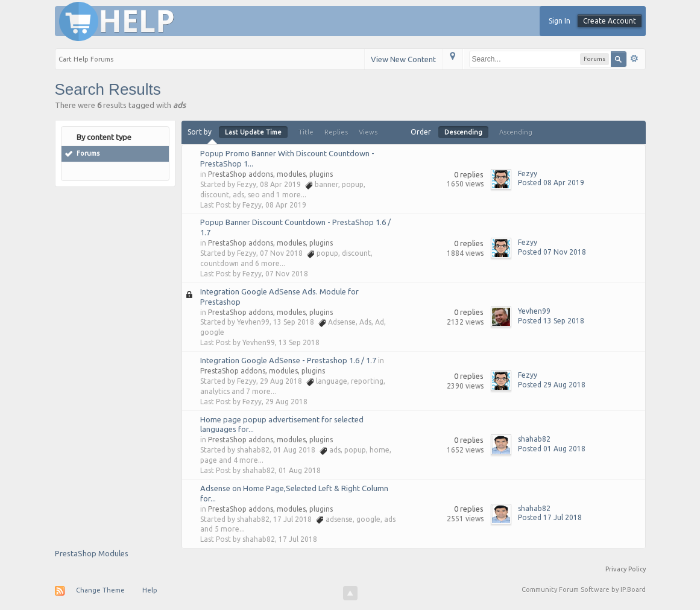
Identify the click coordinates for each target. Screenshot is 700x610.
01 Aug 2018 (300, 470)
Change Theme (100, 590)
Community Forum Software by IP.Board (584, 589)
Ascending (516, 132)
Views (368, 132)
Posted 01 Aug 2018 (552, 449)
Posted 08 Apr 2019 (551, 183)
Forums (88, 153)
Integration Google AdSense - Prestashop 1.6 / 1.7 (288, 360)
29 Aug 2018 (286, 402)
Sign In (560, 21)
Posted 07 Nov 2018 (552, 252)
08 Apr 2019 (286, 205)
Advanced (634, 59)
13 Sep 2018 (299, 342)
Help (150, 590)
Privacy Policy (626, 569)
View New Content (403, 59)
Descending (463, 132)
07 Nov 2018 (287, 274)
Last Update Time (253, 132)
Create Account (610, 21)
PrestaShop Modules (92, 553)
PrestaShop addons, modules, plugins (270, 174)
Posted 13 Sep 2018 (551, 321)
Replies (336, 132)
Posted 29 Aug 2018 (552, 385)
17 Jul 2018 (298, 539)
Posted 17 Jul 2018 (550, 517)
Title (306, 132)
